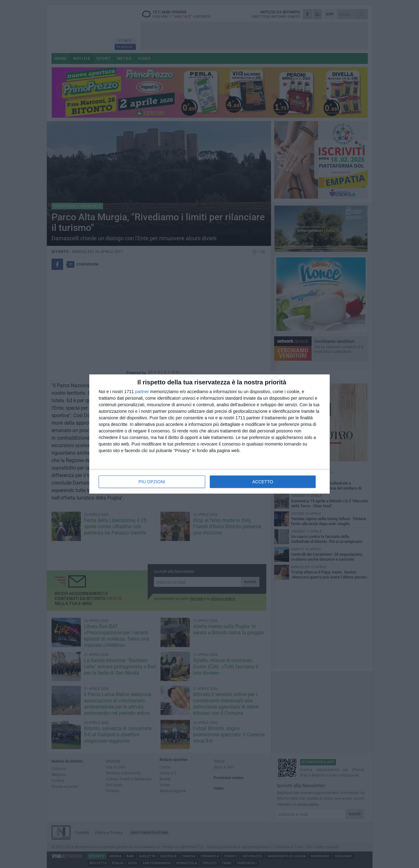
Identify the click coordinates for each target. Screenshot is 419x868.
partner (142, 392)
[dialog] (209, 434)
